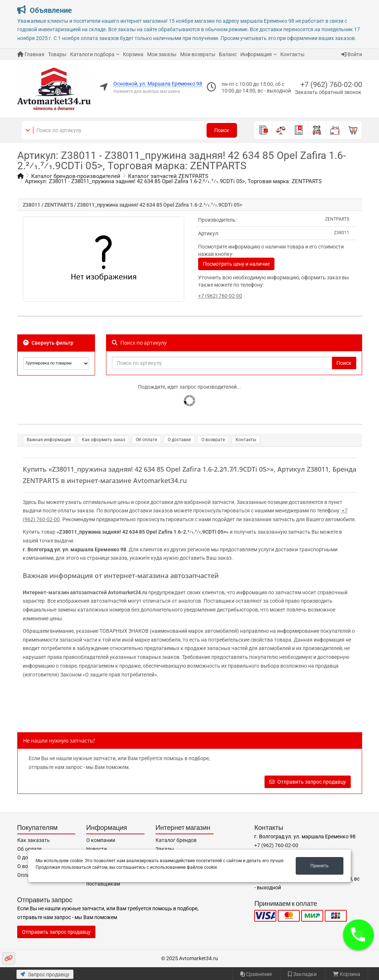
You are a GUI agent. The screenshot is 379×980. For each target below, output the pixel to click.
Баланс (228, 54)
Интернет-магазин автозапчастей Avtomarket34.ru (85, 592)
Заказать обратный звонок (328, 92)
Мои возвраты (198, 54)
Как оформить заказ (103, 440)
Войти (352, 54)
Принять (320, 866)
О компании (101, 840)
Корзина (133, 54)
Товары (57, 54)
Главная (31, 54)
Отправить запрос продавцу (308, 782)
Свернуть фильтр (48, 343)
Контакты (292, 54)
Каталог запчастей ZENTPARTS (168, 176)
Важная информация (49, 440)
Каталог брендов (176, 840)
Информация (256, 54)
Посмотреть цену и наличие (236, 264)
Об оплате (146, 440)
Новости (96, 849)
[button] (358, 935)
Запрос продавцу (45, 974)
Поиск (222, 130)
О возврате (213, 440)
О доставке (179, 440)
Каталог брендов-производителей (76, 176)
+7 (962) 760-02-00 (331, 84)
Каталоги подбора (92, 54)
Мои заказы (162, 54)
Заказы (165, 849)
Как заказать (34, 840)
